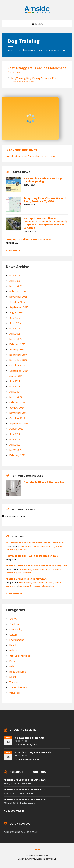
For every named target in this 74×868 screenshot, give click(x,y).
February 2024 (18, 402)
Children (14, 624)
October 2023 (17, 418)
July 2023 (15, 434)
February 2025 (18, 344)
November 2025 (18, 297)
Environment (25, 573)
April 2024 (15, 392)
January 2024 (17, 408)
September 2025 (19, 307)
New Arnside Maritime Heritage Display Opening (43, 180)
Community (12, 550)
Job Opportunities (20, 656)
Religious (23, 550)
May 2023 (15, 439)
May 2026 (15, 275)
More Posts (13, 250)
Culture (14, 635)
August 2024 (16, 376)
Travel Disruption (19, 687)
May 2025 (15, 328)
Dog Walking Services (39, 78)
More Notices (14, 594)
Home (11, 50)
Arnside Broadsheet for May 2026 (26, 579)
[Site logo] (37, 12)
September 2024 (19, 371)
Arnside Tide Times (23, 150)
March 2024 (16, 397)
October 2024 (17, 365)
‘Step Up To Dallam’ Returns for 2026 (28, 239)
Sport (53, 586)
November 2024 (18, 360)
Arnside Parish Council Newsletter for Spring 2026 (37, 566)
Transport (15, 682)
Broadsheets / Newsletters (33, 546)
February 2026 (18, 291)
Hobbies (36, 586)
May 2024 (15, 386)
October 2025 (17, 302)
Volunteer (15, 693)
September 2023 (19, 423)
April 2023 (15, 445)
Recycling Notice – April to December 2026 (32, 556)
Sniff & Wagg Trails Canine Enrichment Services (37, 70)
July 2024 (15, 381)
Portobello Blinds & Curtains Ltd (44, 482)
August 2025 (16, 312)
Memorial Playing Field (29, 759)
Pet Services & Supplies (52, 50)
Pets (12, 661)
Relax (12, 666)
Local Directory (26, 50)
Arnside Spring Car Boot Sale (33, 752)
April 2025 (15, 334)
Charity (13, 619)
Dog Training (18, 78)
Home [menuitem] (37, 849)
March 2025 (16, 339)
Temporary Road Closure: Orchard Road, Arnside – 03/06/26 (45, 200)
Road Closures (18, 672)
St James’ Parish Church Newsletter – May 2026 (35, 542)
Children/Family (54, 546)
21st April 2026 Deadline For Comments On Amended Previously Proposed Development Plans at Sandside (45, 223)
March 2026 (16, 286)
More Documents (14, 811)
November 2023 (18, 413)
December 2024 (18, 355)
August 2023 (16, 429)
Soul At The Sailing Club (30, 738)
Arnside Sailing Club (27, 744)
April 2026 (15, 281)
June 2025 (15, 323)
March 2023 (16, 450)
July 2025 (15, 318)
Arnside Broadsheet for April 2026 (25, 800)
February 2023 (18, 455)
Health (13, 645)
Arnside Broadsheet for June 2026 (25, 780)
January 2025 (17, 349)
